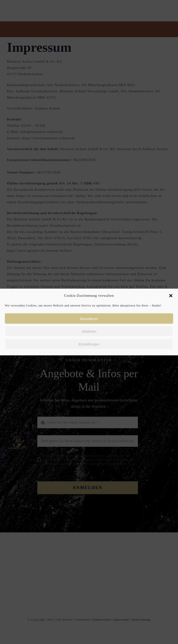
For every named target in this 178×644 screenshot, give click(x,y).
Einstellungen (89, 344)
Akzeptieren (89, 318)
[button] (171, 296)
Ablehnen (89, 331)
